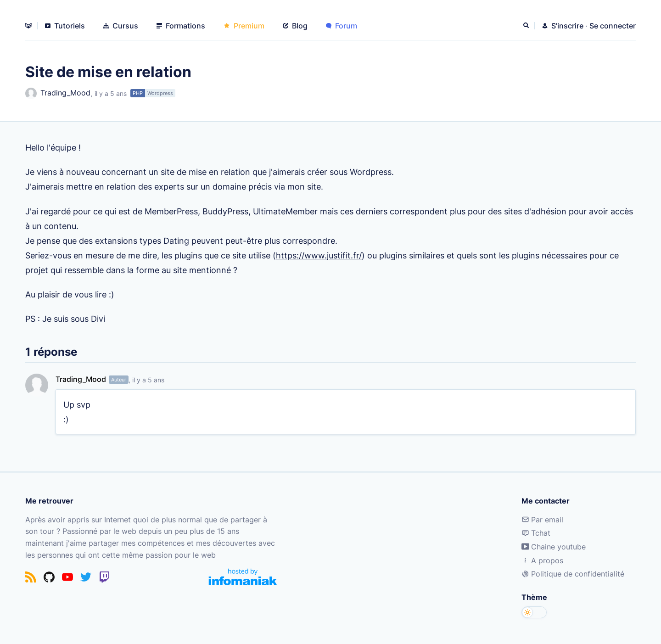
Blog (295, 26)
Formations (181, 26)
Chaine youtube (554, 547)
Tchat (536, 533)
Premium (244, 26)
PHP (138, 93)
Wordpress (160, 93)
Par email (542, 520)
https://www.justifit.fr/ (319, 255)
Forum (342, 26)
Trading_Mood (58, 93)
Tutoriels (65, 26)
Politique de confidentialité (573, 574)
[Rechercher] (527, 26)
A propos (542, 560)
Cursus (121, 26)
